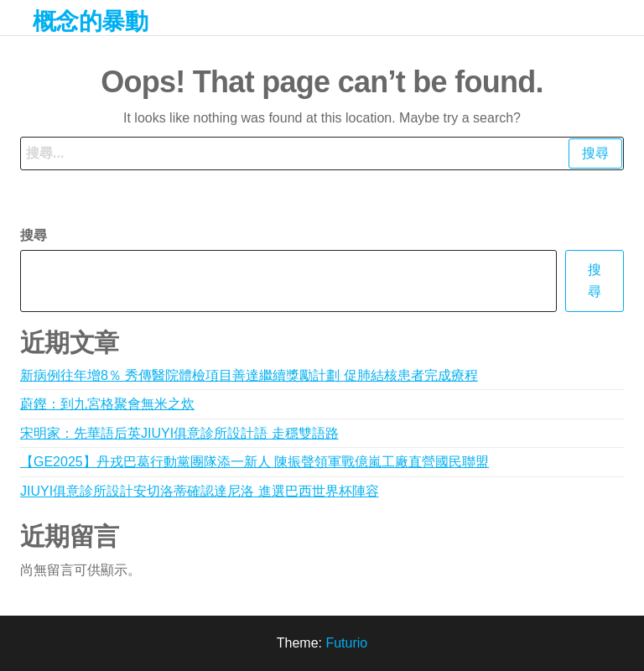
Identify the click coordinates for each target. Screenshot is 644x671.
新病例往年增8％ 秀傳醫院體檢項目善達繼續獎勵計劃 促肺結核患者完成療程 (249, 375)
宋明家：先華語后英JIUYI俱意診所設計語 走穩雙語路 (179, 433)
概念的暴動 (90, 21)
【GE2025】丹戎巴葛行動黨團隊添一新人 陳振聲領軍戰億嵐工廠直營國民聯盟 (254, 462)
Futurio (346, 643)
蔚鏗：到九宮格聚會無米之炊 (107, 404)
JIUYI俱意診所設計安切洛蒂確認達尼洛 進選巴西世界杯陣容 (200, 491)
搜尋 (34, 235)
